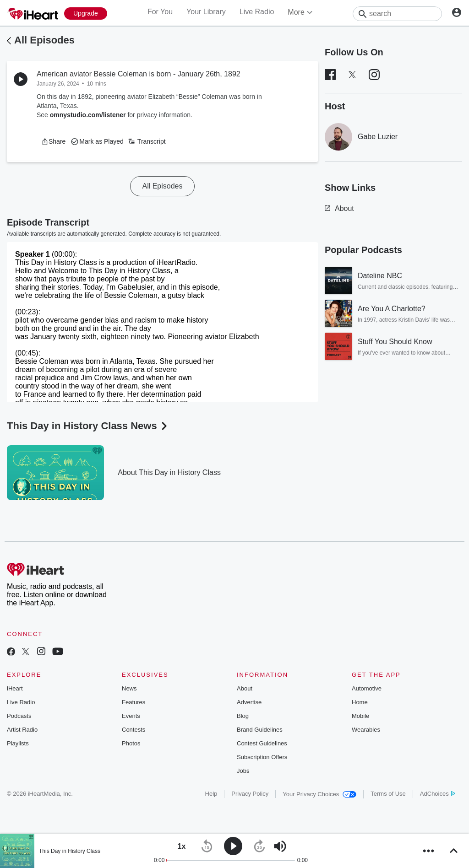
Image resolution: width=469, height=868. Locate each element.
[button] (53, 141)
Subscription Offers (262, 757)
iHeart (15, 688)
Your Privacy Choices (319, 794)
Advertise (249, 702)
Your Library (206, 12)
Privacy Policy (250, 794)
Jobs (243, 771)
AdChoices (438, 794)
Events (131, 716)
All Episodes (44, 40)
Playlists (18, 743)
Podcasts (19, 716)
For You (160, 12)
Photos (131, 743)
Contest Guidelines (262, 743)
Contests (134, 730)
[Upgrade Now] (86, 13)
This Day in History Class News (88, 426)
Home (360, 702)
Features (134, 702)
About (339, 208)
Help (211, 794)
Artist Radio (22, 730)
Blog (243, 716)
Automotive (367, 688)
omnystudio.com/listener (88, 115)
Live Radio (257, 12)
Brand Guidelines (260, 730)
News (129, 688)
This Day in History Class (70, 851)
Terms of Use (388, 794)
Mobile (360, 716)
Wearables (366, 730)
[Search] (397, 14)
